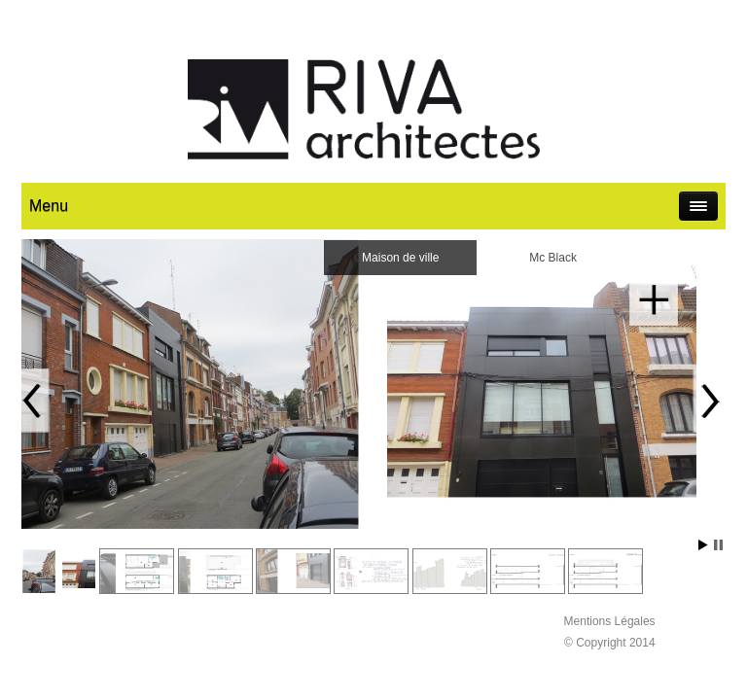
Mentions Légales (610, 621)
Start (703, 545)
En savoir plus (654, 301)
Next (709, 401)
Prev (33, 401)
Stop (718, 545)
